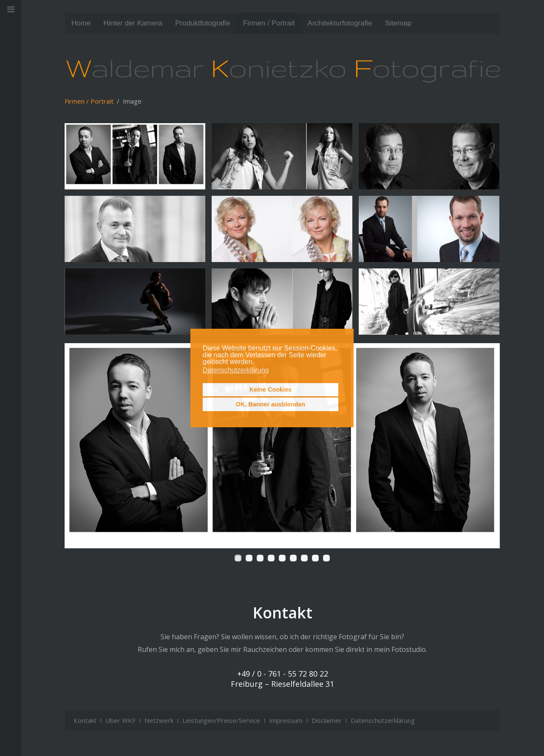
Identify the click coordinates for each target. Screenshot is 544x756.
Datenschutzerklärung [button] (236, 370)
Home (81, 23)
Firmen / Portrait (269, 23)
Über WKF (120, 720)
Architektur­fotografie (340, 23)
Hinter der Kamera (133, 23)
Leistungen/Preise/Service (221, 720)
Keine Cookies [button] (271, 389)
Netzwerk (159, 720)
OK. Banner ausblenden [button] (271, 404)
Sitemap (398, 23)
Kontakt (85, 720)
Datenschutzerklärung (383, 720)
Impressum (286, 720)
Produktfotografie (203, 23)
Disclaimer (327, 720)
